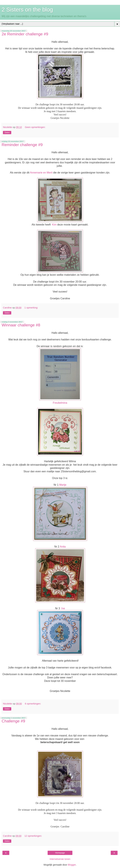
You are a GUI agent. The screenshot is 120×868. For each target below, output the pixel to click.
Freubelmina (60, 403)
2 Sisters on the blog (27, 10)
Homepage (60, 853)
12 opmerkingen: (33, 836)
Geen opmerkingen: (35, 127)
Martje (63, 485)
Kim (54, 225)
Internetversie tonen (60, 859)
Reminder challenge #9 (22, 145)
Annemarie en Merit (41, 173)
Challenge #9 (13, 721)
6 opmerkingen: (33, 704)
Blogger (72, 865)
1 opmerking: (31, 308)
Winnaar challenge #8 (21, 325)
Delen (7, 133)
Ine (63, 608)
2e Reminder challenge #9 (25, 34)
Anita (63, 547)
